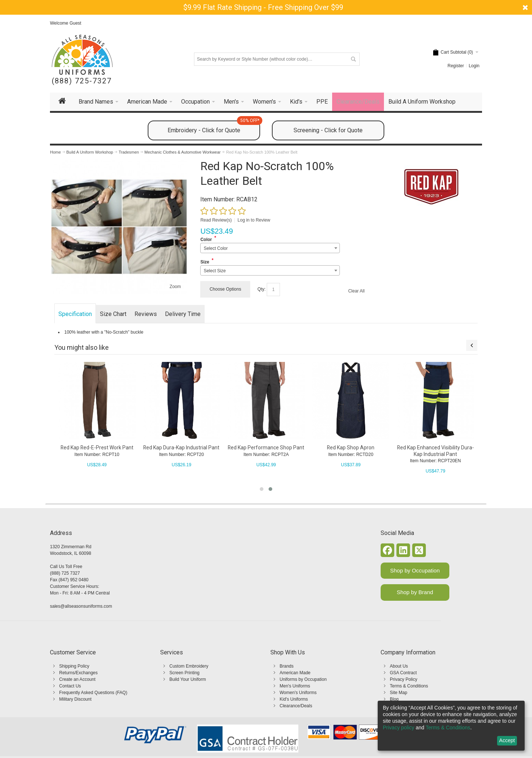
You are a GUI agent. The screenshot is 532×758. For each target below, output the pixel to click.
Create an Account (77, 679)
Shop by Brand (415, 592)
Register (456, 66)
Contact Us (70, 686)
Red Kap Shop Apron (351, 448)
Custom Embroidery (189, 666)
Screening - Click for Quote (328, 130)
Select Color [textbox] (215, 248)
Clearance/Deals (296, 706)
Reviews (146, 314)
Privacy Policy (404, 679)
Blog (394, 699)
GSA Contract (403, 673)
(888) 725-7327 (82, 81)
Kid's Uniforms (294, 699)
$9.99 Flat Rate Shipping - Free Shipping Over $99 (263, 7)
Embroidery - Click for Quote (214, 127)
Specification (75, 314)
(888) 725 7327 (65, 573)
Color (206, 240)
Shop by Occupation (415, 570)
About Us (399, 666)
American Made (295, 673)
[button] (262, 489)
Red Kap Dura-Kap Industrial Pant (181, 448)
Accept (507, 740)
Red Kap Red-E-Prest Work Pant (97, 448)
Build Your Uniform (188, 679)
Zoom (175, 287)
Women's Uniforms (298, 693)
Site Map (398, 693)
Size (205, 262)
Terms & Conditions (409, 686)
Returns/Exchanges (78, 673)
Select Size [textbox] (215, 271)
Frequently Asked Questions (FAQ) (93, 693)
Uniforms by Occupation (303, 679)
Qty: (262, 289)
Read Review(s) (216, 220)
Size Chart (113, 314)
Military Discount (75, 699)
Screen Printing (184, 673)
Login (474, 66)
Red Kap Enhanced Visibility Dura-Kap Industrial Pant (436, 451)
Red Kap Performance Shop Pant (266, 448)
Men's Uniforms (295, 686)
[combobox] (270, 248)
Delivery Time (183, 314)
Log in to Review (254, 220)
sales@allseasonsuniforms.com (81, 606)
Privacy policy (399, 728)
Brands (287, 666)
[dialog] (451, 726)
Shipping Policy (74, 666)
